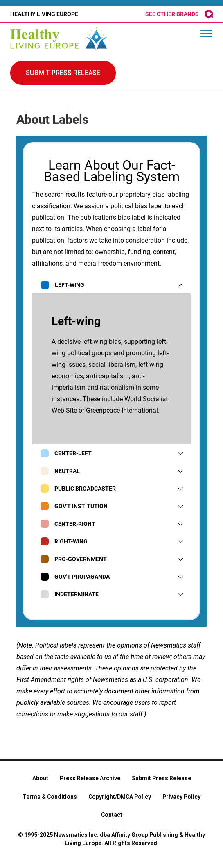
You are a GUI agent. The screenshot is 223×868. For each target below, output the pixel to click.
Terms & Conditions (50, 797)
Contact (112, 815)
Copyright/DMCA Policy (120, 797)
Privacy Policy (181, 797)
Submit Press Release (161, 778)
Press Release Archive (90, 778)
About (40, 778)
